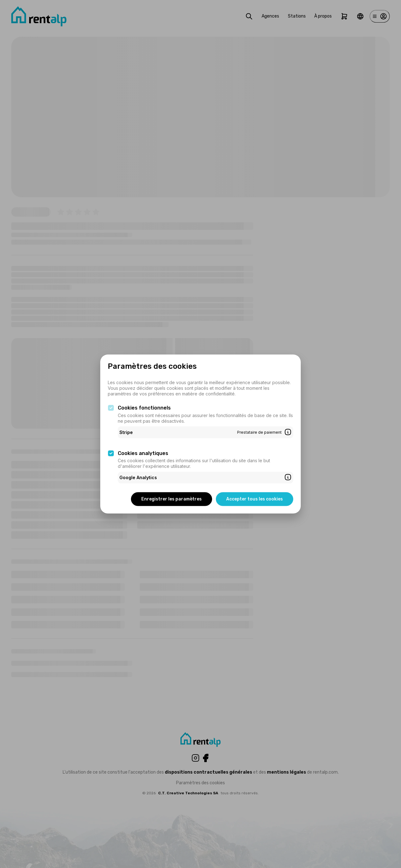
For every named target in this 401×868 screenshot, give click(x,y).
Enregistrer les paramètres (172, 499)
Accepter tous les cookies (255, 499)
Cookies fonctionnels (144, 408)
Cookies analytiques (143, 453)
